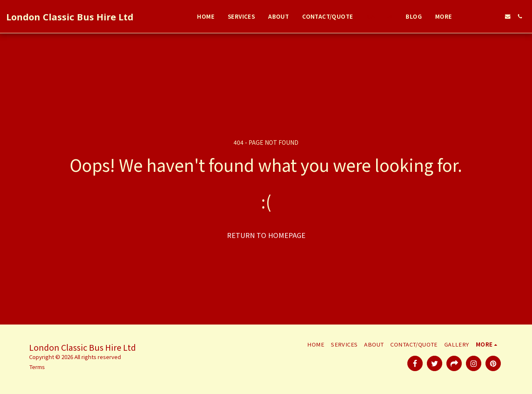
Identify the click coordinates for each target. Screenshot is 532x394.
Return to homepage (266, 235)
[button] (472, 16)
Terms (37, 367)
